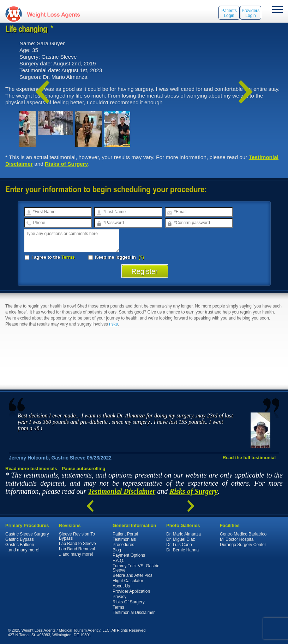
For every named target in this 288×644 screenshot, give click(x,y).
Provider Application (131, 591)
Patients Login (229, 13)
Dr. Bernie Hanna (182, 550)
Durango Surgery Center (243, 545)
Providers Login (251, 13)
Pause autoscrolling (84, 469)
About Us (121, 586)
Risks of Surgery (66, 164)
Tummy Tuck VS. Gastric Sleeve (136, 568)
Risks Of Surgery (129, 602)
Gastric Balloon (20, 545)
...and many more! (22, 550)
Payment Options (129, 555)
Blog (117, 550)
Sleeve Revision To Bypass (77, 536)
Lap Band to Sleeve (77, 544)
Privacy (119, 597)
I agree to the (50, 257)
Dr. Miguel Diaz (181, 539)
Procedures (123, 545)
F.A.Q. (118, 561)
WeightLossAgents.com (53, 14)
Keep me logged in (113, 257)
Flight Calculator (128, 581)
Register (145, 271)
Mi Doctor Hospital (237, 539)
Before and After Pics (133, 575)
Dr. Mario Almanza (184, 534)
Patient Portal (125, 534)
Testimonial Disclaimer (122, 491)
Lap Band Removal (77, 549)
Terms (68, 257)
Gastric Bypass (20, 539)
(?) (141, 257)
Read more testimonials (31, 469)
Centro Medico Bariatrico (243, 534)
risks (113, 324)
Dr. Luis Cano (179, 545)
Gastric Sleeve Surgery (27, 534)
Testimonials (124, 539)
